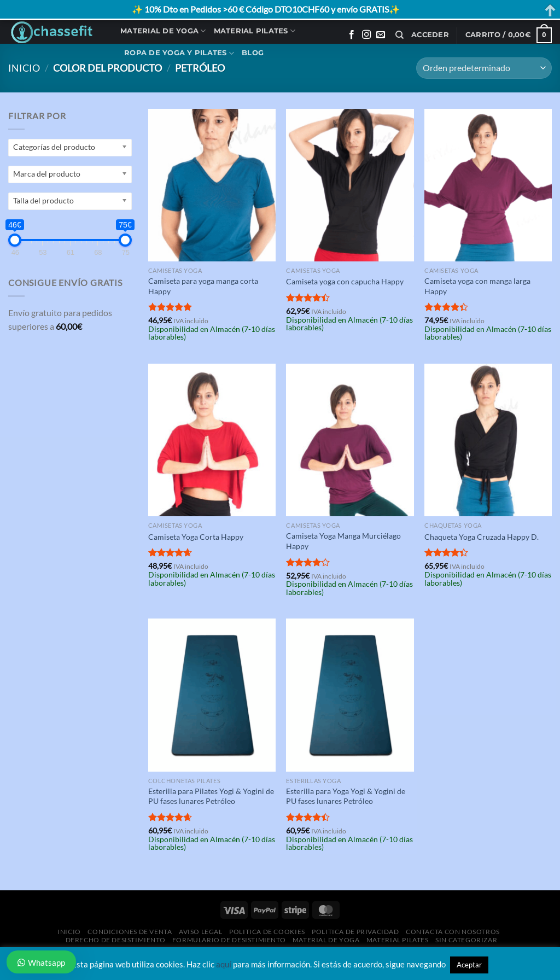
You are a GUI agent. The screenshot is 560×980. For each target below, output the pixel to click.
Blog (253, 53)
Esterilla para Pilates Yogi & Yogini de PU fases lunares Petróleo (211, 796)
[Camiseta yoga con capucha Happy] (350, 185)
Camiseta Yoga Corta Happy (196, 537)
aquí (224, 964)
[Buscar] (399, 35)
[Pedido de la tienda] (484, 68)
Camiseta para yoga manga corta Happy (203, 286)
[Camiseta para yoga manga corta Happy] (212, 185)
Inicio (24, 68)
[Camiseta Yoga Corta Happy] (212, 440)
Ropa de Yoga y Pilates (179, 53)
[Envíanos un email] (381, 35)
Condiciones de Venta (130, 932)
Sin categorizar (466, 940)
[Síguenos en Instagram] (366, 35)
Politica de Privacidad (355, 932)
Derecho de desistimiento (116, 940)
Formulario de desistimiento (229, 940)
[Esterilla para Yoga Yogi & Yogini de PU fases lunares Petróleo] (350, 695)
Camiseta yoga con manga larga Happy (477, 286)
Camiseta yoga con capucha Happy (345, 281)
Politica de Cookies (267, 932)
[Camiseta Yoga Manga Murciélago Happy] (350, 440)
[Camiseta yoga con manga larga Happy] (488, 185)
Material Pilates (255, 31)
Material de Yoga (163, 31)
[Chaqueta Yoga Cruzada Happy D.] (488, 440)
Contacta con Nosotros (453, 932)
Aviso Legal (201, 932)
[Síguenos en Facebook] (352, 35)
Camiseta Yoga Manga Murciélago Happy (343, 541)
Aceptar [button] (469, 965)
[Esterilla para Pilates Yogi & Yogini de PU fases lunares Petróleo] (212, 695)
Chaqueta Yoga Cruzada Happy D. (482, 537)
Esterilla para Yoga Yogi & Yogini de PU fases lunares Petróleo (346, 796)
